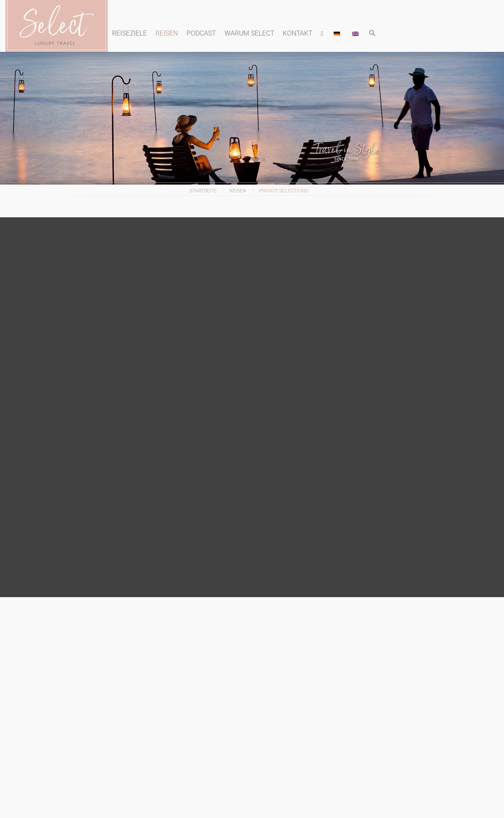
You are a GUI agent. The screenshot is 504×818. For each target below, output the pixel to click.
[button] (372, 34)
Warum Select (249, 33)
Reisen (167, 33)
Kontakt (298, 33)
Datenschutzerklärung (264, 331)
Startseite (203, 190)
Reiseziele (129, 33)
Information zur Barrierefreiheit (264, 314)
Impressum (264, 296)
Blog (264, 282)
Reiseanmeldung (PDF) (264, 345)
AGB (264, 358)
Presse (264, 269)
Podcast (201, 33)
